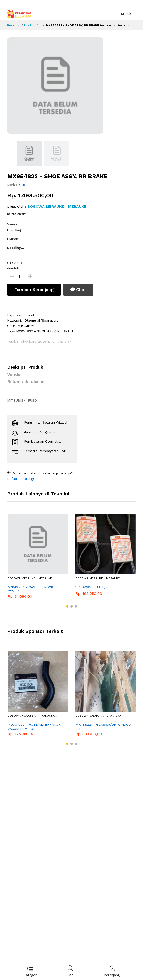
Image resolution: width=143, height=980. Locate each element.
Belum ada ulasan (26, 381)
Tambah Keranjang (34, 289)
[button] (67, 606)
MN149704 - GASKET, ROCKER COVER (33, 589)
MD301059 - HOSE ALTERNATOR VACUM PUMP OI (34, 727)
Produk (29, 25)
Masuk (126, 14)
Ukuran (13, 239)
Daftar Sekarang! (21, 479)
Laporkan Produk (21, 315)
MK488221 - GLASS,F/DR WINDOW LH (104, 727)
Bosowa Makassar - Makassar (32, 716)
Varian (12, 224)
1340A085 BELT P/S (92, 587)
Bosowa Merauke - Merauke (30, 578)
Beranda (13, 25)
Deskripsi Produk (25, 367)
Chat (78, 289)
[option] (71, 85)
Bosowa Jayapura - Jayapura (98, 716)
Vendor (15, 374)
